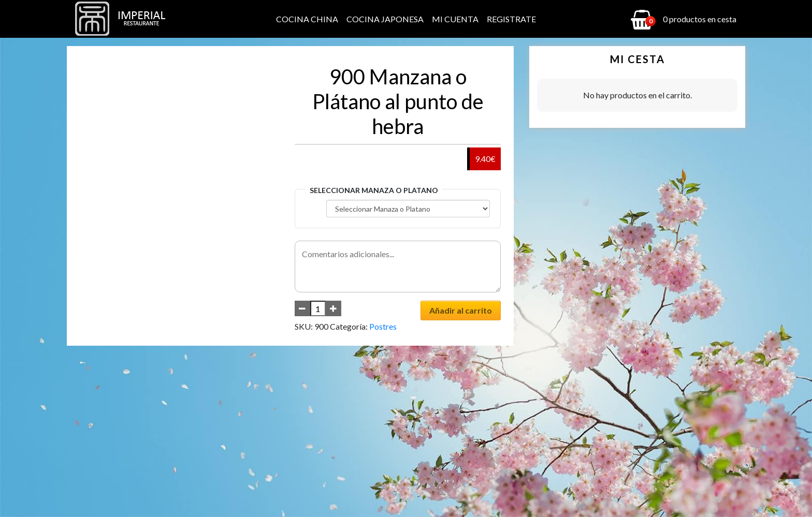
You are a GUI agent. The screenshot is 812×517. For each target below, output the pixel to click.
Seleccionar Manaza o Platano (374, 190)
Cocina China (307, 19)
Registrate (511, 19)
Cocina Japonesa (385, 19)
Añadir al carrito (461, 310)
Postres (383, 326)
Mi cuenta (455, 19)
